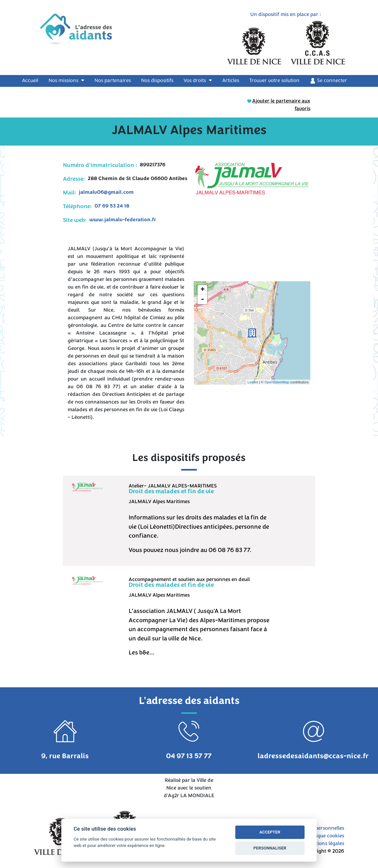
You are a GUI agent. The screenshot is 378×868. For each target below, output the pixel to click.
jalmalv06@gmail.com (106, 192)
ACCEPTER (270, 832)
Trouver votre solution (274, 80)
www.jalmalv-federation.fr (123, 220)
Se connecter (328, 81)
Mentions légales (325, 843)
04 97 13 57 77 (189, 756)
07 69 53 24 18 (112, 206)
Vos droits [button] (198, 80)
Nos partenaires (113, 80)
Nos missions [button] (66, 80)
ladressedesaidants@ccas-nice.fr (313, 756)
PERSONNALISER (270, 848)
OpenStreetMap (277, 382)
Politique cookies (325, 836)
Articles (231, 80)
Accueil (34, 80)
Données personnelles (319, 828)
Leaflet (253, 382)
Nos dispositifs (157, 80)
